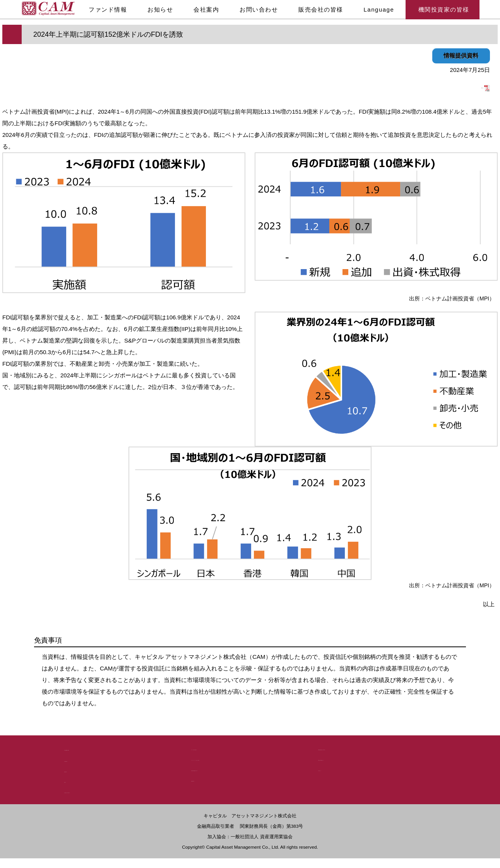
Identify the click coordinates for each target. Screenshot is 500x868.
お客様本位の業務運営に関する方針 (235, 768)
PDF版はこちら (466, 86)
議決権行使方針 (83, 770)
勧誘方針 (75, 780)
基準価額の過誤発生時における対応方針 (367, 747)
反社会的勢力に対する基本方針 (102, 791)
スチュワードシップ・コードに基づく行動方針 (248, 758)
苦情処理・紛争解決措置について (359, 758)
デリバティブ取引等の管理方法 (229, 747)
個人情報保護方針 (86, 760)
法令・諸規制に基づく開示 (101, 748)
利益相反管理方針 (213, 778)
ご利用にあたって (340, 768)
